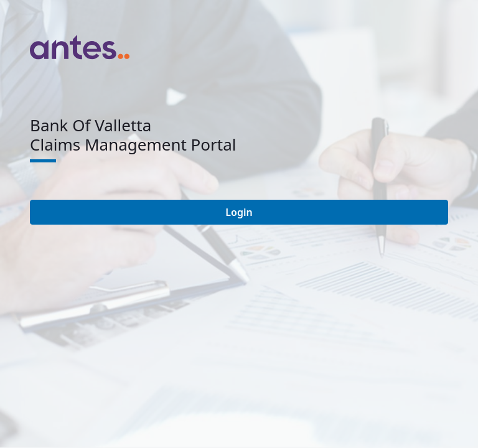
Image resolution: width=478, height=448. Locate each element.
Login (239, 212)
